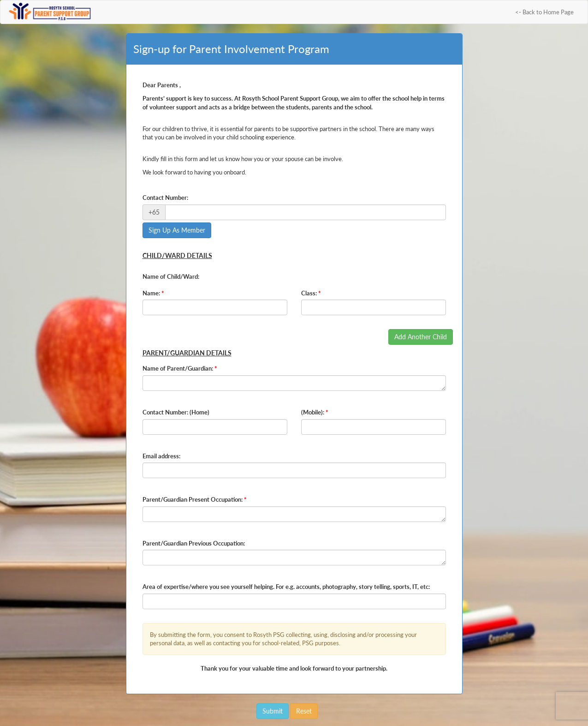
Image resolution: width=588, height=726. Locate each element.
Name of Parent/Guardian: (180, 368)
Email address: (161, 456)
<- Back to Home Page (544, 12)
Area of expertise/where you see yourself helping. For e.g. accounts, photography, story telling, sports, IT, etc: (286, 587)
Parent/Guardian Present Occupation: (195, 499)
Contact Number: (165, 198)
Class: (311, 293)
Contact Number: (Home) (176, 412)
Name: (153, 293)
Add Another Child (421, 337)
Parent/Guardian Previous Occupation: (194, 543)
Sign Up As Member (177, 230)
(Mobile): (315, 412)
